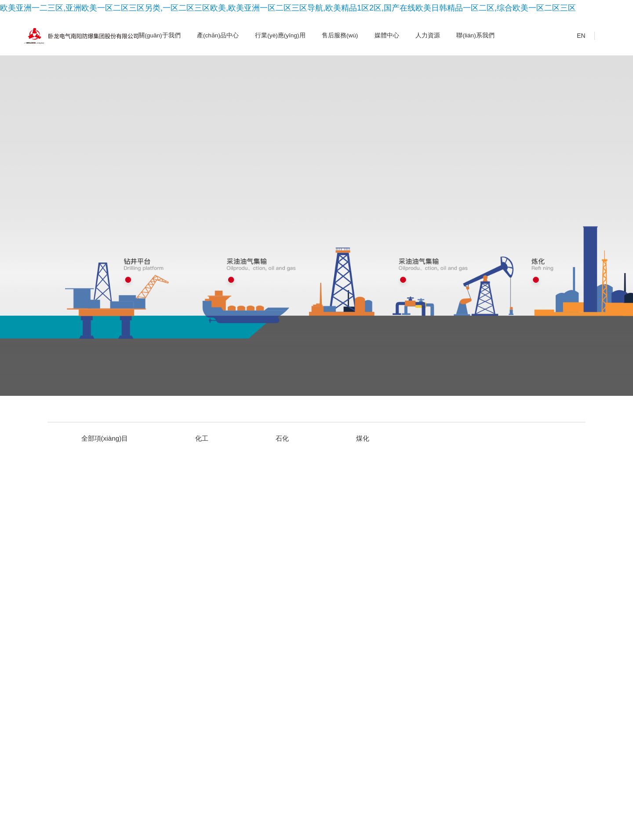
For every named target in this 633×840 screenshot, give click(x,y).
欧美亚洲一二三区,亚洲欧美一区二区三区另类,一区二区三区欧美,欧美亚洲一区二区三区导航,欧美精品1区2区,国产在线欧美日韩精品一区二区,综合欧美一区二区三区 (288, 8)
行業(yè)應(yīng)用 (280, 35)
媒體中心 (387, 35)
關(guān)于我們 (159, 35)
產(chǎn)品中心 (218, 35)
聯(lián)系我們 (475, 35)
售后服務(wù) (340, 35)
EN (575, 36)
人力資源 (428, 35)
